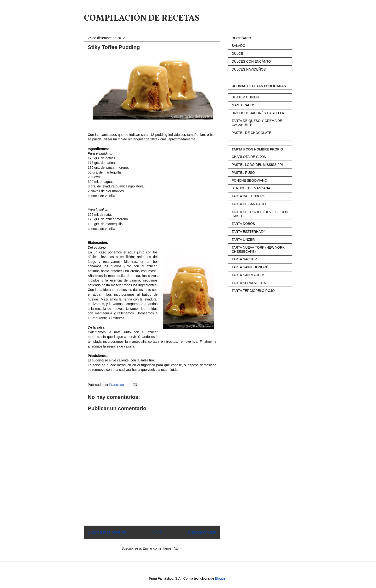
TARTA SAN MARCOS (249, 275)
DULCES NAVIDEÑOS (249, 69)
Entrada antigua (202, 532)
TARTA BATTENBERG (249, 196)
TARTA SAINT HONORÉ (250, 267)
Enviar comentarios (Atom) (163, 548)
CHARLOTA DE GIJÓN (249, 157)
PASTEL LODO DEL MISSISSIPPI (257, 165)
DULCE (237, 54)
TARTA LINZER (243, 240)
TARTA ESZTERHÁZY (248, 232)
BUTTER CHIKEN (245, 97)
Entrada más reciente (107, 532)
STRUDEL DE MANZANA (251, 188)
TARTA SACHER (244, 259)
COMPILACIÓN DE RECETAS (142, 18)
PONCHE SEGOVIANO (249, 180)
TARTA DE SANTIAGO (249, 204)
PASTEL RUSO (243, 173)
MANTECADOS (244, 105)
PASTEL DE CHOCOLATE (251, 133)
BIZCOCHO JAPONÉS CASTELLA (258, 113)
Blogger (221, 578)
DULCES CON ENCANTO (251, 61)
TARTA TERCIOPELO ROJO (253, 291)
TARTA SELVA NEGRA (249, 283)
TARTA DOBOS (243, 224)
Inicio (157, 532)
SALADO (238, 46)
